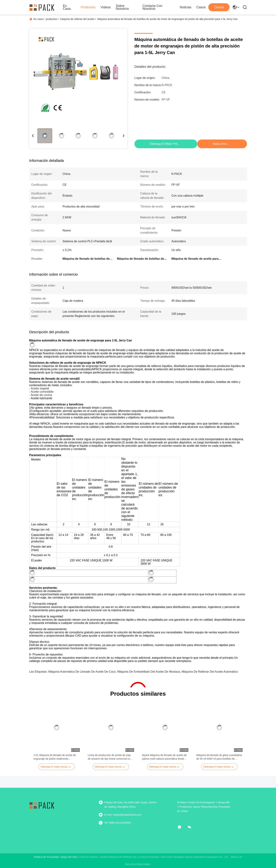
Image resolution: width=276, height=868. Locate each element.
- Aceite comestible (41, 392)
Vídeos (106, 7)
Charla (219, 7)
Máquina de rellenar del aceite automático (210, 672)
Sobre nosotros (122, 7)
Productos (88, 7)
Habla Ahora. (221, 144)
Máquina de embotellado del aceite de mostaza (149, 672)
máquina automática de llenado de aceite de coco (82, 672)
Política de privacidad (46, 857)
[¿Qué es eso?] (182, 827)
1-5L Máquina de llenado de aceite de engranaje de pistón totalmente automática (55, 757)
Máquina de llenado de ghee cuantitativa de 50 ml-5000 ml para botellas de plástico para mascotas (219, 757)
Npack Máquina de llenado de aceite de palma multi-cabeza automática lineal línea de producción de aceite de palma (164, 757)
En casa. (67, 7)
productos (51, 19)
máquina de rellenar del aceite (77, 19)
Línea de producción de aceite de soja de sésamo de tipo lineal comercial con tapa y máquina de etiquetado (110, 757)
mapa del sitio (69, 857)
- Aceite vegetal (39, 388)
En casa (38, 19)
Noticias (185, 7)
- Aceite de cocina (41, 395)
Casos (201, 7)
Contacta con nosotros (152, 7)
